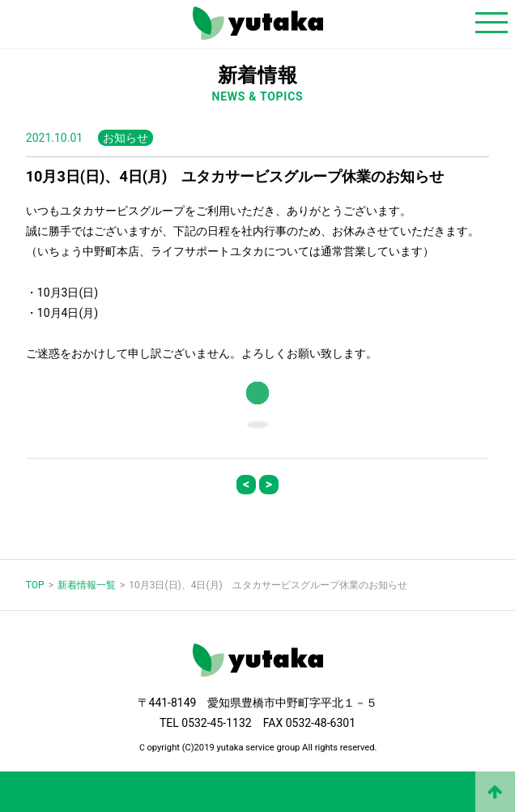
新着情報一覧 (87, 585)
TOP (35, 585)
